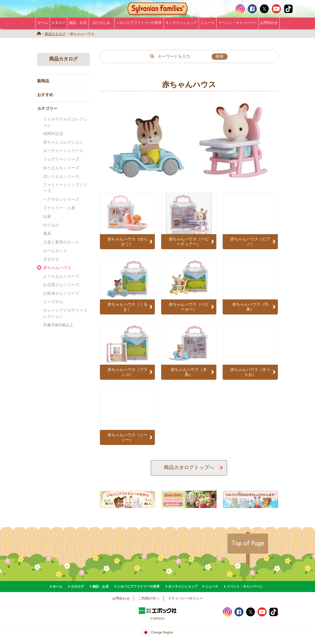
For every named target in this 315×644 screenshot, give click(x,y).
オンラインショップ (181, 23)
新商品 (43, 81)
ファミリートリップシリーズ (65, 188)
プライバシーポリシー (185, 598)
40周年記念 (53, 134)
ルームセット (55, 251)
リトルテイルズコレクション (65, 122)
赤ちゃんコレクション (63, 142)
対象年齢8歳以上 (58, 325)
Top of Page (248, 543)
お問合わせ (269, 23)
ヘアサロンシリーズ (61, 199)
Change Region (157, 632)
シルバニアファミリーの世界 (139, 23)
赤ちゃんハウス (57, 268)
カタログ (58, 23)
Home (39, 33)
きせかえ (51, 259)
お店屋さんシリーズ (61, 285)
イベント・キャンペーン (237, 23)
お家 (47, 216)
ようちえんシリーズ (61, 276)
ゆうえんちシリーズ (61, 168)
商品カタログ (55, 34)
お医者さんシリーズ (61, 293)
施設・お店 (78, 23)
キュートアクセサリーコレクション (65, 313)
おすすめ (45, 95)
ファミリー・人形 (59, 208)
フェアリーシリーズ (61, 159)
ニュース (208, 23)
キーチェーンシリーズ (63, 151)
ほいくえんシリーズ (61, 176)
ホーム (43, 23)
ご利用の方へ (149, 598)
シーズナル (53, 302)
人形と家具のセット (61, 242)
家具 (47, 234)
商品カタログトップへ (189, 467)
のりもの (51, 225)
